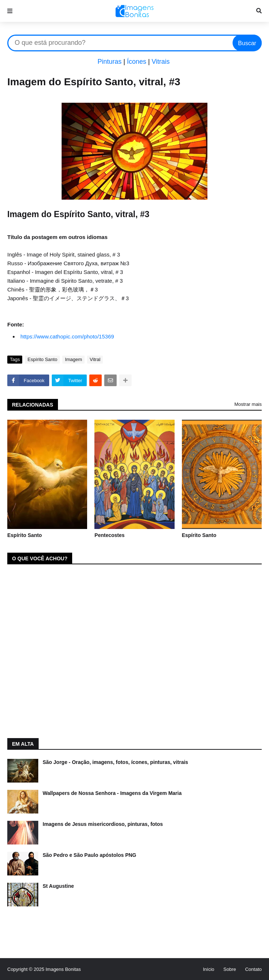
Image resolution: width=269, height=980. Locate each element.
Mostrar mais (248, 404)
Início (209, 969)
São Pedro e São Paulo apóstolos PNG (89, 855)
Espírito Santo (42, 359)
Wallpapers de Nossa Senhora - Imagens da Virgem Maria (112, 793)
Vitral (95, 359)
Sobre (230, 969)
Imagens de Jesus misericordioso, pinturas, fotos (103, 824)
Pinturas (109, 62)
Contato (253, 969)
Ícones (137, 62)
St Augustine (58, 886)
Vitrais (161, 62)
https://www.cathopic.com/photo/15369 (67, 336)
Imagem (73, 359)
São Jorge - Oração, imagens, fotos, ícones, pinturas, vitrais (115, 762)
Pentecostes (109, 535)
